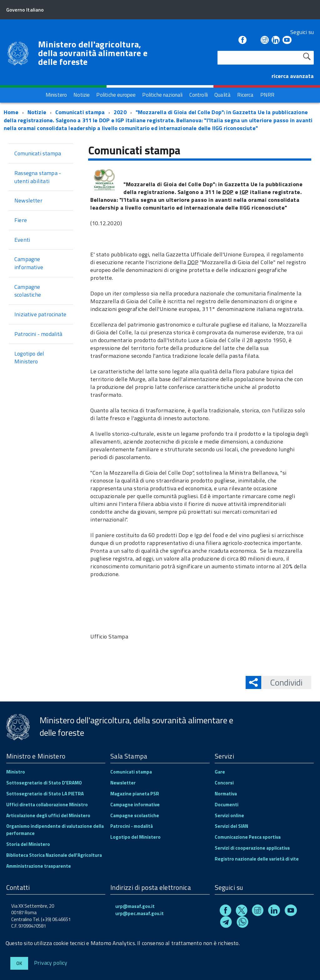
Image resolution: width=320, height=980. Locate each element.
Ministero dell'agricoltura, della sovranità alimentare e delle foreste (93, 53)
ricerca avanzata (293, 76)
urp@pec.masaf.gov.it (140, 913)
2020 (120, 112)
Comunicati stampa (80, 112)
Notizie (37, 112)
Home (11, 112)
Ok (19, 963)
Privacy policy (51, 962)
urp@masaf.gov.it (135, 906)
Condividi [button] (282, 682)
